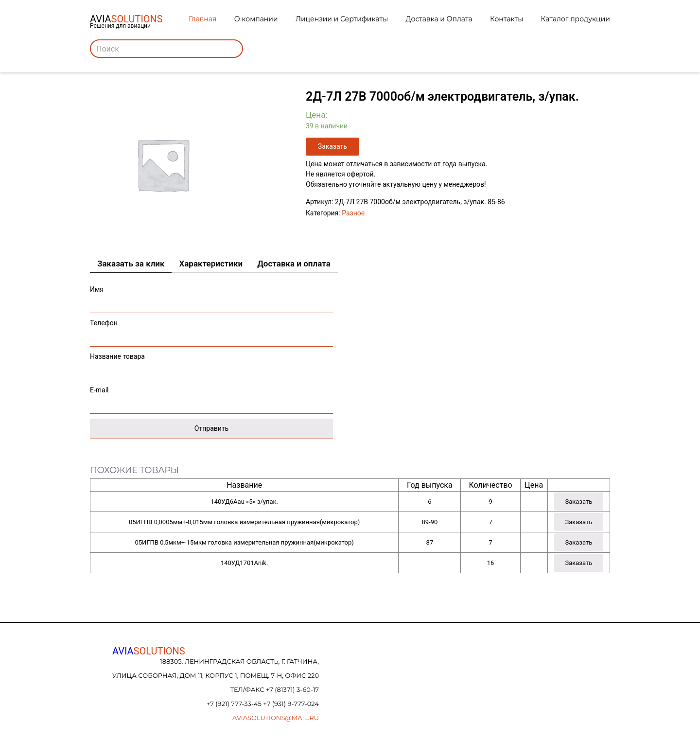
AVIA (149, 651)
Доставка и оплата (294, 264)
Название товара (211, 364)
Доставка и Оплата (439, 19)
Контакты (507, 19)
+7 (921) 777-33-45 (235, 704)
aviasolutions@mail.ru (276, 718)
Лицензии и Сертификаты (342, 19)
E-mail (211, 397)
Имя (211, 297)
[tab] (131, 264)
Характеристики (211, 264)
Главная (202, 19)
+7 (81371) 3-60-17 (292, 689)
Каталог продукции (576, 19)
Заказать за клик (131, 264)
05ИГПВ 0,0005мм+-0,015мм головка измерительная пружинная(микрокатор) (244, 522)
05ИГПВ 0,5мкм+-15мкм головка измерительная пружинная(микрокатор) (245, 542)
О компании (256, 19)
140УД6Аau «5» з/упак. (244, 502)
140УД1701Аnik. (244, 563)
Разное (353, 213)
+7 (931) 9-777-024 (291, 704)
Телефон (211, 330)
